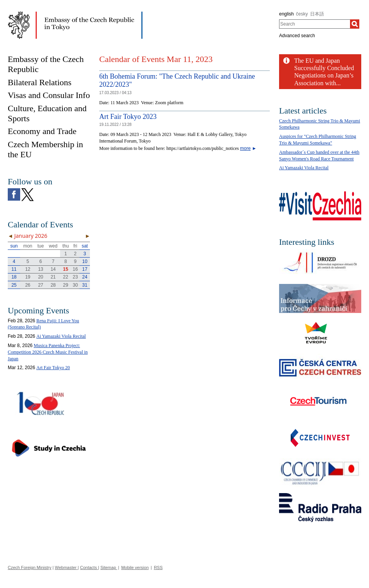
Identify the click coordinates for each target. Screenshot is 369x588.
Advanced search (297, 36)
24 (85, 277)
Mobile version (135, 567)
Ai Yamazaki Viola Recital (61, 336)
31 (85, 285)
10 (85, 261)
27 (41, 285)
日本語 (317, 14)
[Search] (355, 24)
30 (75, 285)
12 (28, 269)
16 (75, 269)
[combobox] (315, 24)
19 (28, 277)
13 (41, 269)
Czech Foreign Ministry (29, 567)
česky (302, 14)
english (286, 14)
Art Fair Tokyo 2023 (128, 117)
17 (85, 269)
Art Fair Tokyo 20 (53, 368)
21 (53, 277)
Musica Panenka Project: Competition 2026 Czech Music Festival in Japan (48, 352)
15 (66, 269)
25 (14, 285)
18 (14, 277)
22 (66, 277)
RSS (158, 567)
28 (53, 285)
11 (14, 269)
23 (75, 277)
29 (66, 285)
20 (41, 277)
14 (53, 269)
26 (28, 285)
